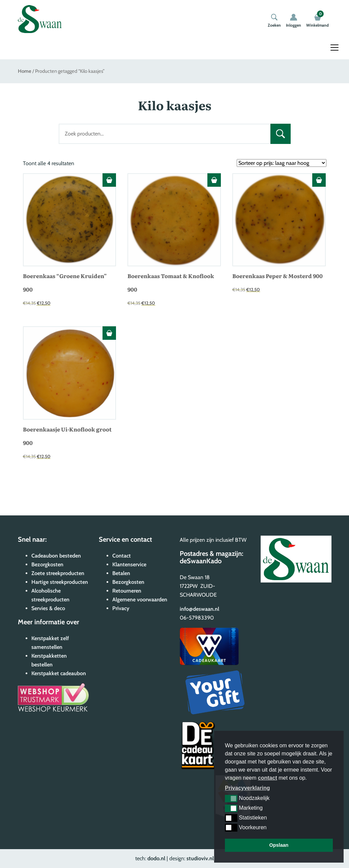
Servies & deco (48, 608)
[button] (231, 799)
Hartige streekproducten (60, 582)
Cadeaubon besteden (56, 556)
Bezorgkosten (47, 564)
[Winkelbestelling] (282, 163)
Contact (122, 556)
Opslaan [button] (279, 845)
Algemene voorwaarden (140, 600)
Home (25, 71)
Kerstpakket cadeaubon (59, 673)
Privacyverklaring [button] (247, 788)
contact (268, 778)
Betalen (121, 573)
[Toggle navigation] (335, 48)
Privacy (121, 608)
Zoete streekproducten (58, 573)
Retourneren (127, 591)
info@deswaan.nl (199, 609)
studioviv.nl (200, 858)
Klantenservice (129, 564)
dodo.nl (156, 858)
